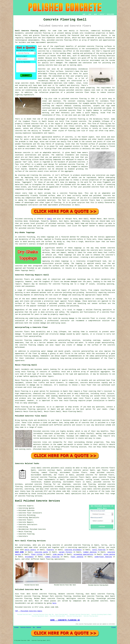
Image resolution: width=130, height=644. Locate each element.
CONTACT (102, 14)
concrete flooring (78, 99)
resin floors (85, 398)
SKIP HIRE (19, 552)
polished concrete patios (76, 470)
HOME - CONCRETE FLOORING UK (65, 620)
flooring (52, 74)
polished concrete (34, 33)
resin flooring (70, 401)
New (34, 627)
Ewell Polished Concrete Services (37, 501)
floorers (50, 550)
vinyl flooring (99, 550)
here (54, 603)
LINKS (90, 14)
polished (66, 149)
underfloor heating (103, 557)
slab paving (58, 554)
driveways (29, 557)
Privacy (114, 627)
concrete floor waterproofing (28, 336)
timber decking (90, 552)
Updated (39, 627)
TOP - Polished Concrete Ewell (29, 611)
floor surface (62, 88)
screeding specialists (83, 554)
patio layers (30, 550)
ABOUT (96, 14)
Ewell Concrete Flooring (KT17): (31, 31)
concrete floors (108, 468)
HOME (84, 14)
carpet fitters (66, 552)
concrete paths (41, 552)
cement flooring (49, 473)
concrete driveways (73, 550)
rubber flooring (52, 557)
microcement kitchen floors (73, 473)
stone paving (109, 554)
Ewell (50, 219)
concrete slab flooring (84, 484)
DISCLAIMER (110, 14)
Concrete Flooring (26, 627)
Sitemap (16, 627)
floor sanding (77, 557)
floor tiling (37, 554)
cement (83, 185)
